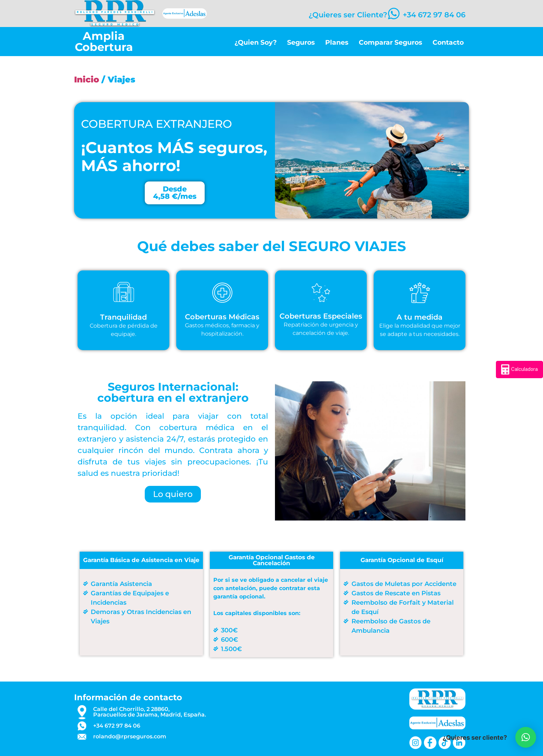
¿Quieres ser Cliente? (344, 15)
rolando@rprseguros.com (130, 736)
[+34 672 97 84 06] (392, 14)
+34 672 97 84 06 (434, 15)
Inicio (87, 79)
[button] (526, 737)
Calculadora (519, 370)
